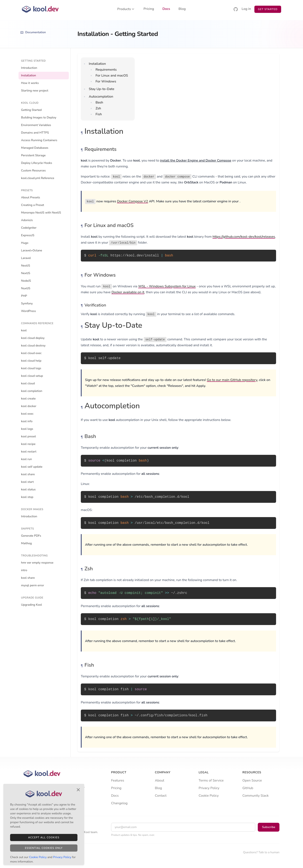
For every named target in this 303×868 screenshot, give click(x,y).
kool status (28, 489)
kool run (27, 459)
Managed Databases (35, 148)
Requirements (106, 70)
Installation (29, 75)
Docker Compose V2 (132, 201)
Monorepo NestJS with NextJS (41, 213)
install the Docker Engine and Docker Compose (196, 161)
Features (118, 780)
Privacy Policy (209, 788)
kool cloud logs (31, 368)
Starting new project (35, 91)
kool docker (29, 406)
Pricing (149, 9)
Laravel (26, 258)
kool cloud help (31, 361)
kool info (27, 421)
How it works (30, 83)
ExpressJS (28, 235)
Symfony (27, 303)
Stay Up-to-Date (102, 89)
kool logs (27, 429)
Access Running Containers (39, 140)
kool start (27, 482)
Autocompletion (101, 97)
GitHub (248, 788)
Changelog (119, 803)
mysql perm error (33, 585)
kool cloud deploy (33, 338)
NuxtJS (26, 288)
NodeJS (26, 281)
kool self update (32, 467)
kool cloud (28, 383)
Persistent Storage (33, 155)
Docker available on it (128, 292)
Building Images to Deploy (39, 117)
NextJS (26, 273)
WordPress (29, 311)
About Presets (31, 197)
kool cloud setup (32, 376)
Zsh (98, 108)
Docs (166, 9)
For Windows (106, 81)
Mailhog (26, 543)
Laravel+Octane (32, 250)
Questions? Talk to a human (261, 852)
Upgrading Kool (31, 605)
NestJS (26, 266)
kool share (28, 474)
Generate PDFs (31, 536)
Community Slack (256, 796)
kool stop (27, 497)
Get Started (268, 9)
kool (24, 330)
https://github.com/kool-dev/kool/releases (244, 237)
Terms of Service (211, 780)
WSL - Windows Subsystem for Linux (167, 286)
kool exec (27, 414)
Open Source (252, 780)
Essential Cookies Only (44, 848)
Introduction (29, 68)
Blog (182, 9)
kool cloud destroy (33, 346)
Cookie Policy (209, 796)
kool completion (32, 391)
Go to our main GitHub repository (232, 380)
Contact (161, 796)
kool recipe (28, 444)
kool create (28, 399)
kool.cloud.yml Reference (38, 178)
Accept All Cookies (44, 837)
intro (24, 570)
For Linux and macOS (112, 76)
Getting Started (31, 110)
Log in (246, 9)
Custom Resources (33, 171)
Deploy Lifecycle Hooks (37, 163)
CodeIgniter (29, 228)
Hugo (25, 243)
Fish (99, 114)
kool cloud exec (31, 353)
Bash (99, 102)
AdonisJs (27, 220)
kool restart (29, 452)
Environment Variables (36, 125)
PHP (24, 296)
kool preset (28, 436)
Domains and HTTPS (35, 133)
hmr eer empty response (37, 563)
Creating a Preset (33, 205)
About (159, 780)
